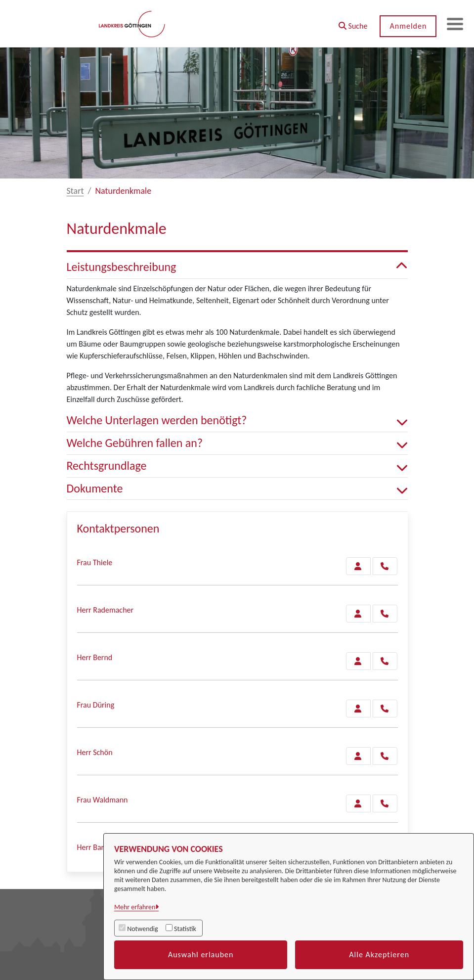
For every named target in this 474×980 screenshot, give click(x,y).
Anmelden (405, 26)
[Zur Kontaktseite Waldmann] (358, 803)
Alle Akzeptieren (379, 955)
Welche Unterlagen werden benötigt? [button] (237, 421)
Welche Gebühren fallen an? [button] (237, 443)
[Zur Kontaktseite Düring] (358, 709)
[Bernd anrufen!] (385, 661)
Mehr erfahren (135, 907)
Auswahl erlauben (201, 955)
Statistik (185, 929)
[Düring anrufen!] (385, 709)
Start (75, 191)
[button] (349, 22)
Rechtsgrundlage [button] (237, 466)
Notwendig (142, 929)
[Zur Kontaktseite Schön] (358, 756)
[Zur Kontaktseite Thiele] (358, 566)
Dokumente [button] (237, 489)
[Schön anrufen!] (385, 756)
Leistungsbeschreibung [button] (237, 267)
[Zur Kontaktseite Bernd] (358, 661)
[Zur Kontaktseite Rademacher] (358, 614)
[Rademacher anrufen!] (385, 614)
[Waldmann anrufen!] (385, 803)
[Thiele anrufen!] (385, 566)
